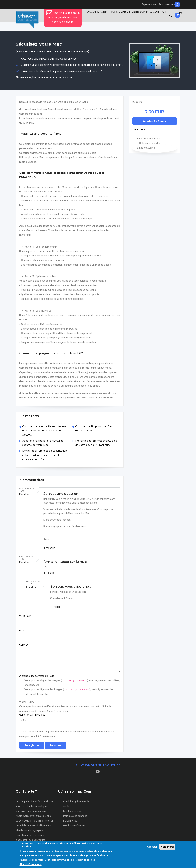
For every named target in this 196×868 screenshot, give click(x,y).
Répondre (50, 550)
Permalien (24, 496)
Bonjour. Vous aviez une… (71, 588)
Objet (23, 632)
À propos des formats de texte (37, 677)
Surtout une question (61, 495)
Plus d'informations (31, 865)
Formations (106, 16)
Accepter (152, 847)
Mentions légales (72, 813)
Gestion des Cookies (74, 827)
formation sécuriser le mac (65, 563)
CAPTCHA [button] (28, 703)
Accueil (88, 16)
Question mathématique (32, 716)
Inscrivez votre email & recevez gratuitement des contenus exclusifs (63, 17)
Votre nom (25, 617)
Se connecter (166, 4)
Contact (159, 16)
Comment (24, 646)
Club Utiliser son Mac (133, 16)
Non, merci (167, 847)
